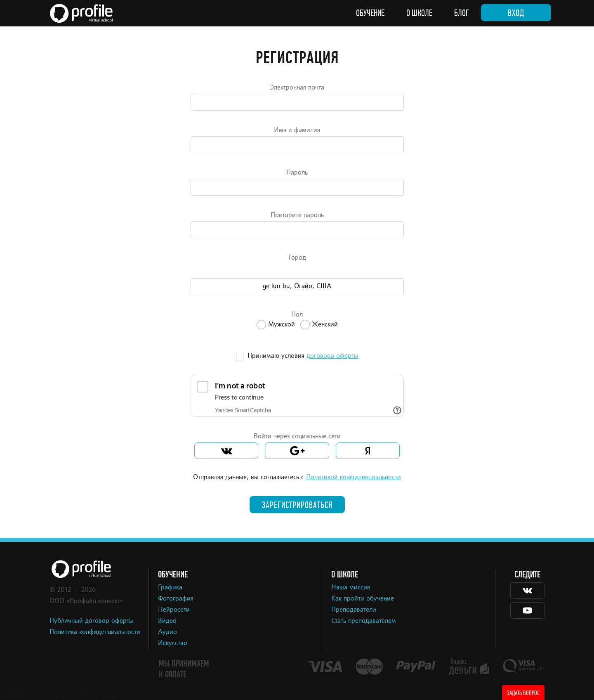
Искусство (173, 643)
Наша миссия (351, 588)
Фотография (176, 599)
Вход (516, 13)
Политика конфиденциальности (95, 632)
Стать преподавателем (364, 621)
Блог (462, 13)
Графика (170, 588)
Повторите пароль (297, 215)
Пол (297, 315)
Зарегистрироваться (297, 505)
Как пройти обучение (363, 599)
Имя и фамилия (297, 130)
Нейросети (174, 610)
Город (297, 258)
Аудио (167, 632)
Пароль (297, 173)
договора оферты (332, 356)
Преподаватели (354, 610)
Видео (167, 621)
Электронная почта (297, 88)
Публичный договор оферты (92, 621)
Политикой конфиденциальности (354, 478)
